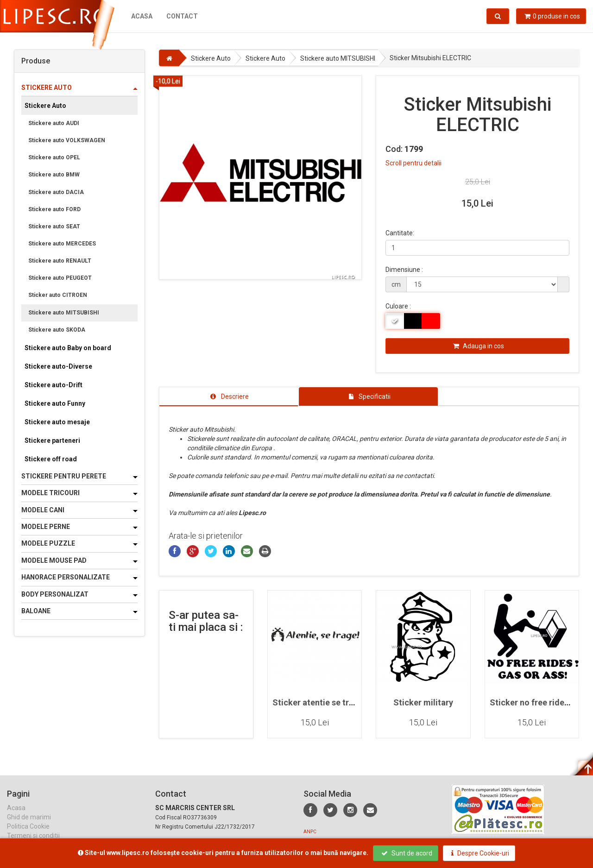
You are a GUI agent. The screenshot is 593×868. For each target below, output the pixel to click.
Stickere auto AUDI (54, 123)
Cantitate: (400, 233)
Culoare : (398, 306)
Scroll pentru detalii (413, 163)
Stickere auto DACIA (56, 192)
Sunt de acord (407, 853)
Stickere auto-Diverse (58, 366)
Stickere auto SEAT (54, 226)
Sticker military (423, 702)
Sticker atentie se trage (318, 702)
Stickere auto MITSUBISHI (64, 313)
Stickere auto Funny (55, 403)
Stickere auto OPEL (54, 157)
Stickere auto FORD (54, 209)
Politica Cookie (28, 835)
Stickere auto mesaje (57, 422)
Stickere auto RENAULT (60, 261)
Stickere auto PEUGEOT (60, 278)
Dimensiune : (404, 270)
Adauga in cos (479, 346)
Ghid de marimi (29, 826)
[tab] (229, 396)
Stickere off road (51, 459)
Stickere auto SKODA (57, 330)
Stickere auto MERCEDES (62, 244)
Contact (182, 16)
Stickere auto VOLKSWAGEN (67, 140)
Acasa (142, 16)
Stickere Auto (45, 106)
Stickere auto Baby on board (68, 348)
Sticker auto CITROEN (58, 295)
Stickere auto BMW (54, 175)
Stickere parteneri (52, 440)
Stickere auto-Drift (54, 385)
